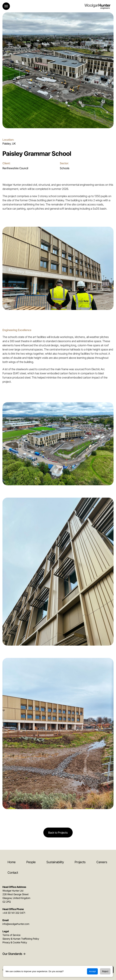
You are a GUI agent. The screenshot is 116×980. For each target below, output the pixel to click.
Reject (105, 971)
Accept (92, 971)
